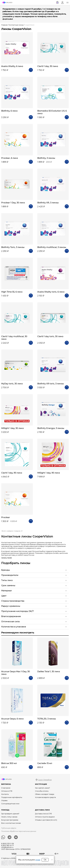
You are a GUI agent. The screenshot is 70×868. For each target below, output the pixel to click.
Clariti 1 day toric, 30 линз (50, 336)
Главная (4, 25)
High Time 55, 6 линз (12, 292)
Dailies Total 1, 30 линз (49, 672)
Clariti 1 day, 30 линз (48, 66)
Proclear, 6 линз (10, 158)
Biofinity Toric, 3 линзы (13, 247)
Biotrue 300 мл (9, 763)
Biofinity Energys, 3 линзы (51, 428)
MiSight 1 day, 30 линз (12, 428)
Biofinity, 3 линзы (46, 158)
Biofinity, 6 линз (9, 111)
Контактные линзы (16, 25)
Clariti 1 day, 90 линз (12, 473)
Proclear (6, 517)
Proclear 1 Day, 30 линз (13, 203)
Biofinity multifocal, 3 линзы (52, 247)
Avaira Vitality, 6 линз (12, 66)
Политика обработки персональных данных (19, 831)
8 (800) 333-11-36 (8, 844)
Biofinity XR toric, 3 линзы (51, 384)
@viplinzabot (8, 19)
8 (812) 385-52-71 (7, 845)
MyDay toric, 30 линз (12, 384)
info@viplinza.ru (7, 847)
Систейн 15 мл (45, 763)
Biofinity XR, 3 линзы (48, 203)
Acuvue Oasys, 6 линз (12, 719)
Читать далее (6, 558)
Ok (45, 860)
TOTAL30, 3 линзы (47, 719)
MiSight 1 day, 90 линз (49, 473)
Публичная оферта (9, 828)
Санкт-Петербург (45, 780)
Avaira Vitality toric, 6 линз (51, 292)
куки (38, 860)
